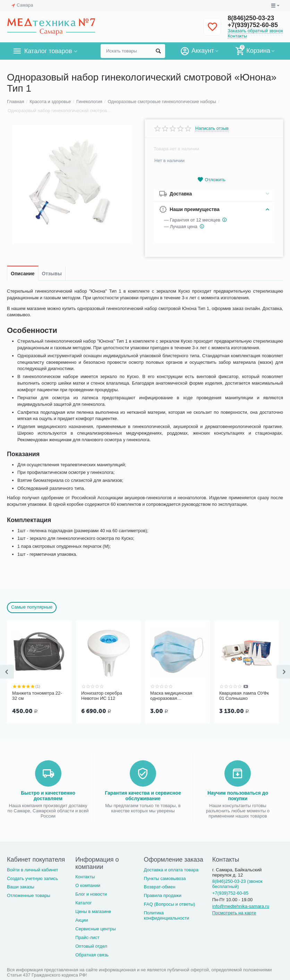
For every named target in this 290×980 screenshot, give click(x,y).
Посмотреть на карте (234, 913)
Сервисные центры (95, 929)
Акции (82, 920)
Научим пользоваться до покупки (238, 796)
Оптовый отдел (91, 946)
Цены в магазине (93, 911)
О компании (88, 885)
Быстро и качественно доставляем (48, 796)
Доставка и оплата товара (171, 870)
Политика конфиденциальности (167, 915)
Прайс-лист (87, 937)
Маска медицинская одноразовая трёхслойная (171, 696)
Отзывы (52, 274)
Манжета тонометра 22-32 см (37, 696)
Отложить (211, 180)
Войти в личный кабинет (33, 870)
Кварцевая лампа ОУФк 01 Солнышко (244, 696)
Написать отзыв (212, 128)
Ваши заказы (21, 887)
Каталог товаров (48, 51)
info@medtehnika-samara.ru (241, 906)
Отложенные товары (29, 895)
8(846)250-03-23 (251, 18)
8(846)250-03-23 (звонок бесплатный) (237, 884)
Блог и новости (91, 894)
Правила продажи (163, 895)
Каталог (83, 903)
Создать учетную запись (32, 878)
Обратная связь (92, 955)
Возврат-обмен (160, 887)
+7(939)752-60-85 (253, 25)
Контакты (237, 36)
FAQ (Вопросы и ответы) (170, 904)
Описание (23, 274)
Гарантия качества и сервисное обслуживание (143, 796)
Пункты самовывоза (165, 878)
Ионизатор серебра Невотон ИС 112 (102, 696)
